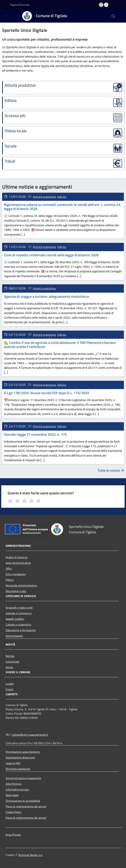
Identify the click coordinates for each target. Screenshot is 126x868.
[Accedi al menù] (4, 16)
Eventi (10, 689)
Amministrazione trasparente (23, 778)
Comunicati (12, 662)
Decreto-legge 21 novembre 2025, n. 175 (35, 434)
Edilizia (62, 197)
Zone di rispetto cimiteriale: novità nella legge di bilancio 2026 (51, 255)
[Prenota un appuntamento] (101, 5)
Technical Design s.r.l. (30, 855)
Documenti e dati (16, 591)
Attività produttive (44, 197)
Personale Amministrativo (21, 585)
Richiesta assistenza (18, 769)
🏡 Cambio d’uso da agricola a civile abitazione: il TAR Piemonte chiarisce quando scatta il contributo (60, 345)
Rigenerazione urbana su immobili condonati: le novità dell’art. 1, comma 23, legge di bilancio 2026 (62, 207)
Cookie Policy (14, 812)
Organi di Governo (17, 557)
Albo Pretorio (14, 784)
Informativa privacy (17, 789)
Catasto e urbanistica (18, 624)
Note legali (12, 795)
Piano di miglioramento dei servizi (26, 806)
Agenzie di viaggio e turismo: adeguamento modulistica (46, 296)
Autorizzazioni (14, 636)
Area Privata (13, 835)
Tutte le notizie (111, 470)
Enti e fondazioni (16, 574)
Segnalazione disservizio (20, 757)
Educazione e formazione (21, 630)
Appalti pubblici (15, 619)
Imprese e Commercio (19, 613)
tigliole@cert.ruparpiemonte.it (30, 735)
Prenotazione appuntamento (23, 752)
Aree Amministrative (18, 563)
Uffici (9, 568)
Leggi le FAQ (13, 763)
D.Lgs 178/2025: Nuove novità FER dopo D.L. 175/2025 (47, 393)
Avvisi (9, 667)
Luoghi (10, 684)
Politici (10, 580)
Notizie (10, 656)
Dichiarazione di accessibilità (23, 801)
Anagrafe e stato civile (19, 608)
